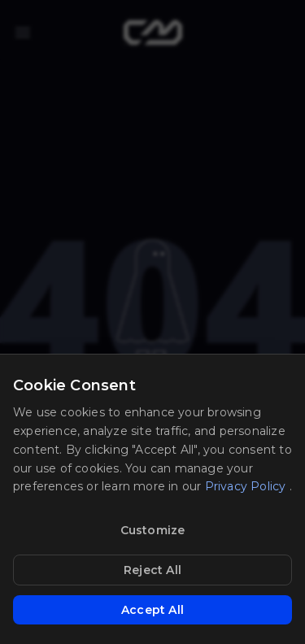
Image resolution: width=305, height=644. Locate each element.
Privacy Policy (247, 486)
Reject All (152, 570)
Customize (153, 530)
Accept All (152, 610)
